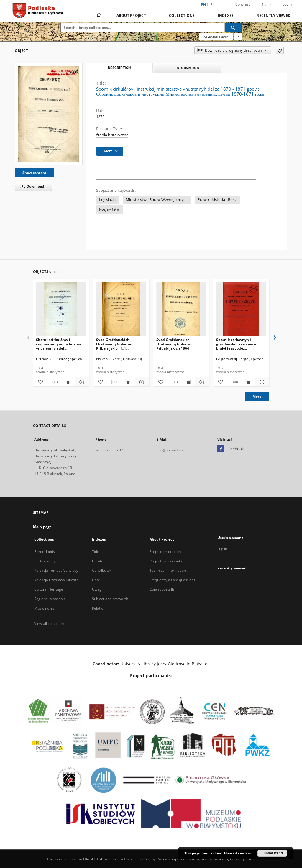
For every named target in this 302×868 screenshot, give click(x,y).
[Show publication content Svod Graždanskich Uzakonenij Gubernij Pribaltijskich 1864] (188, 382)
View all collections (50, 624)
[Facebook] (221, 449)
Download (31, 186)
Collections (182, 15)
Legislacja (107, 200)
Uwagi (97, 589)
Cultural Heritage (49, 589)
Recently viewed (274, 15)
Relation (99, 608)
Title (96, 552)
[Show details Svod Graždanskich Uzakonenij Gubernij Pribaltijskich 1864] (201, 382)
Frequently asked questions (172, 580)
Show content (34, 173)
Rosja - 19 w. (110, 209)
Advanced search (216, 37)
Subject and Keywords (110, 599)
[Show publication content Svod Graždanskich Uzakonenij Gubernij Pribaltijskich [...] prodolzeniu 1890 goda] (128, 382)
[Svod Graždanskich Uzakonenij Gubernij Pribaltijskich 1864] (181, 309)
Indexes (226, 15)
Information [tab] (187, 68)
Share (266, 5)
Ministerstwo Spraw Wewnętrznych (157, 200)
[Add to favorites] (280, 50)
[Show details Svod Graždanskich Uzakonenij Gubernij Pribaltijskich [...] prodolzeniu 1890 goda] (141, 382)
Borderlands (45, 552)
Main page (42, 527)
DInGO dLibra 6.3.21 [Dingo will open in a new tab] (101, 859)
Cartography (45, 561)
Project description (165, 552)
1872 (100, 117)
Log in (222, 549)
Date (96, 580)
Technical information (168, 570)
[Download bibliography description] (54, 382)
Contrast (243, 4)
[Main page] (98, 15)
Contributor (102, 570)
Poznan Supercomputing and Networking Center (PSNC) (206, 859)
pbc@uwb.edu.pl (170, 450)
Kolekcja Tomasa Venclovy (56, 570)
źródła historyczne (112, 135)
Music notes (44, 608)
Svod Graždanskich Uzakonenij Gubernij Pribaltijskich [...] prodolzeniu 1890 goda (116, 344)
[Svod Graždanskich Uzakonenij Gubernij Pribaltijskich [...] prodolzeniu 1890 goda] (121, 309)
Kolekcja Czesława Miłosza (56, 580)
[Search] (233, 27)
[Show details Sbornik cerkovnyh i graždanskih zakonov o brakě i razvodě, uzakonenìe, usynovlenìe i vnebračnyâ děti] (261, 382)
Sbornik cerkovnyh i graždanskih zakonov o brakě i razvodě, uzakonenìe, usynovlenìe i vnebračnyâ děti (239, 344)
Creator (99, 561)
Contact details (162, 589)
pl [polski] (212, 5)
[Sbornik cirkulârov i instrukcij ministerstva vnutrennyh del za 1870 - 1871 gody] (49, 114)
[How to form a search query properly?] (238, 37)
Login (287, 4)
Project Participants (166, 561)
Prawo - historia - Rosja (218, 200)
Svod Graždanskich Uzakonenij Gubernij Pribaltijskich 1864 (174, 344)
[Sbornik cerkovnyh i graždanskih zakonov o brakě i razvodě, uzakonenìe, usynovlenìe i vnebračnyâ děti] (241, 309)
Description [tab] (119, 68)
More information (237, 853)
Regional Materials (50, 599)
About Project (131, 15)
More (257, 396)
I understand (272, 853)
